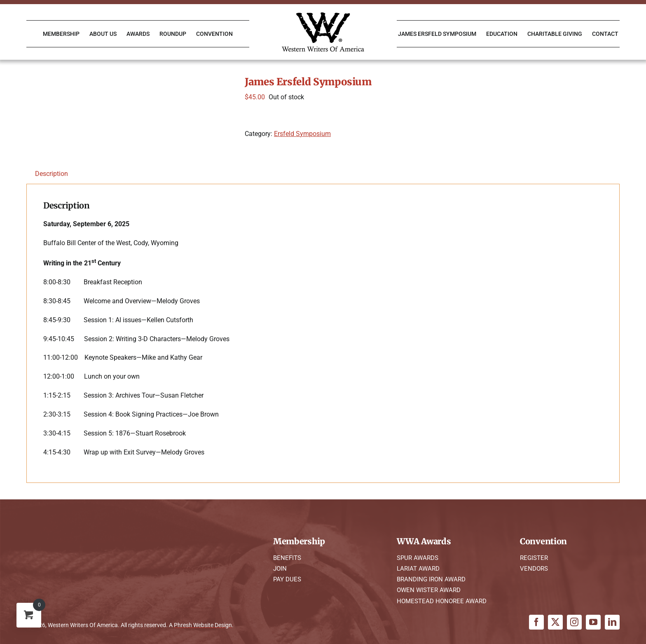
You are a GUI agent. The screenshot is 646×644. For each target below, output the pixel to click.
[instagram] (574, 622)
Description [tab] (51, 174)
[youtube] (593, 622)
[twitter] (555, 622)
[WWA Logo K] (323, 15)
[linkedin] (612, 622)
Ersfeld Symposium (302, 134)
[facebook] (536, 622)
